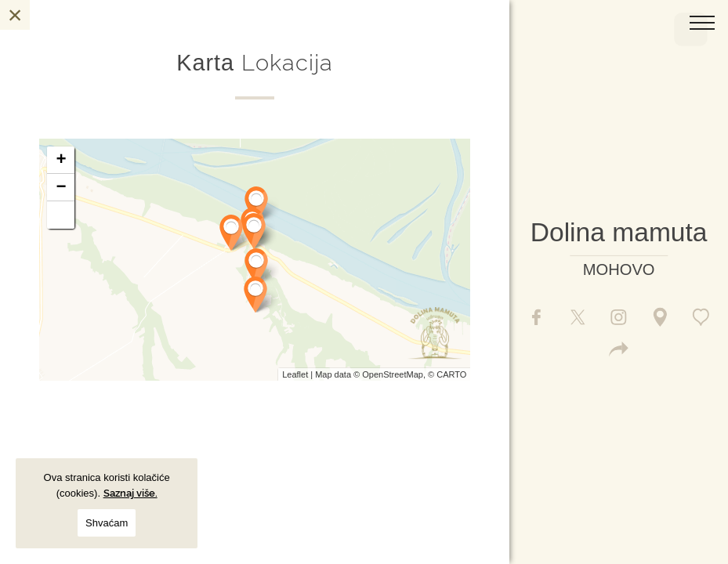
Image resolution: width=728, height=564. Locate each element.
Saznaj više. (130, 492)
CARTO (451, 374)
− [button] (61, 187)
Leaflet (295, 374)
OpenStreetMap (393, 374)
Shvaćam (107, 523)
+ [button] (61, 160)
